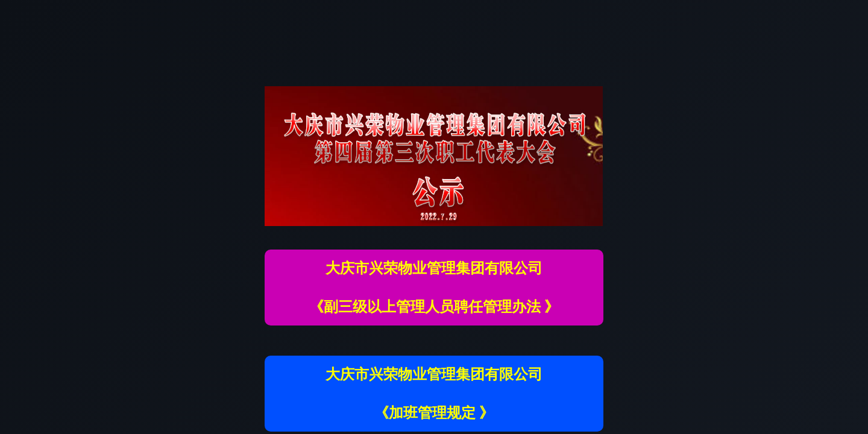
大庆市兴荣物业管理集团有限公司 (434, 268)
